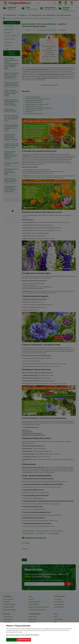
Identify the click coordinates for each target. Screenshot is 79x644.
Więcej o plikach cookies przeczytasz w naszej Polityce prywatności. (23, 635)
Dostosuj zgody (12, 640)
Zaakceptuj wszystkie (24, 640)
